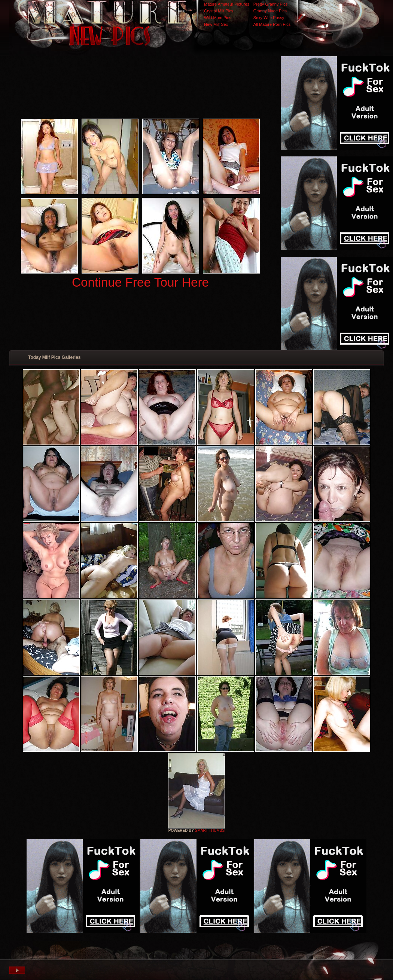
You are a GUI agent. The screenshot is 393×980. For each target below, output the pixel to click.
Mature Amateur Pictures (227, 4)
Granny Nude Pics (270, 11)
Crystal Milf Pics (219, 11)
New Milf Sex (216, 24)
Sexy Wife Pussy (269, 18)
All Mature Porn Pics (272, 24)
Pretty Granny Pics (271, 4)
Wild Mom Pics (218, 18)
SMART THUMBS (210, 831)
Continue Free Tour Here (140, 282)
